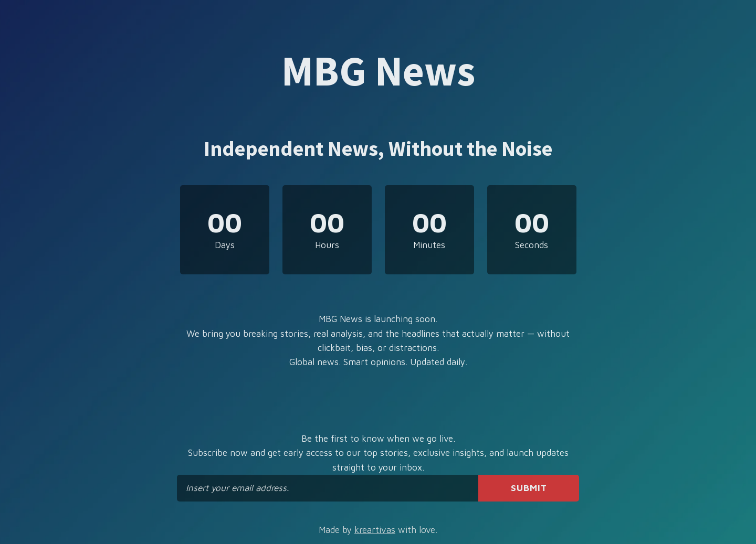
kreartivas (375, 530)
